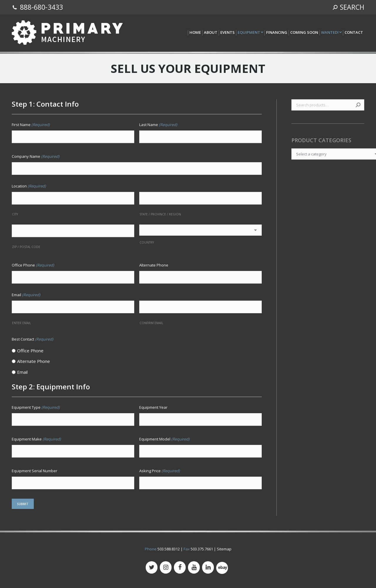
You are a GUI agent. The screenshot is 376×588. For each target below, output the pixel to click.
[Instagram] (166, 567)
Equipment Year (153, 407)
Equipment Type (36, 407)
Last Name (158, 125)
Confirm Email (151, 323)
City (15, 214)
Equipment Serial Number (35, 471)
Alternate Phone (154, 265)
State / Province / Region (160, 214)
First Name (31, 125)
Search (358, 105)
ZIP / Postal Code (26, 247)
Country (147, 242)
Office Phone (33, 265)
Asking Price (160, 471)
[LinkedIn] (208, 567)
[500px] (222, 568)
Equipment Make (36, 439)
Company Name (36, 156)
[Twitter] (152, 567)
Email (22, 372)
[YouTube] (194, 567)
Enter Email (21, 323)
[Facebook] (180, 567)
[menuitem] (195, 33)
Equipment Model (164, 439)
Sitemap (224, 549)
